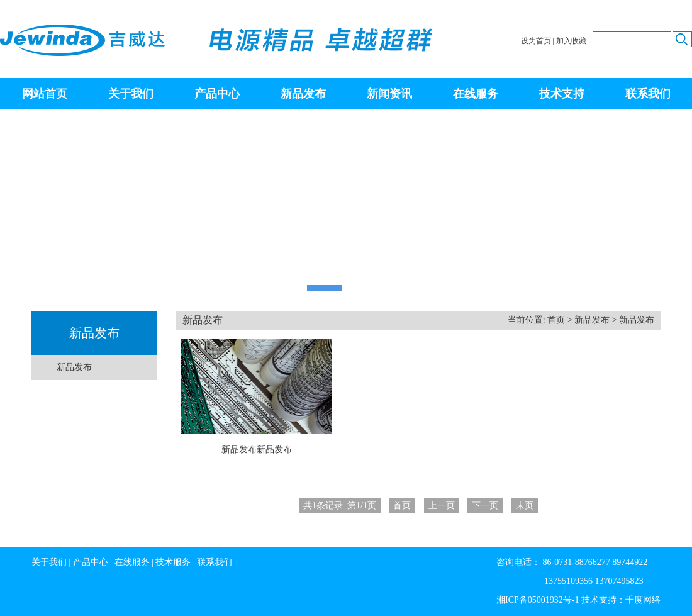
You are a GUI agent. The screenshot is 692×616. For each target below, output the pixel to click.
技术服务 (173, 562)
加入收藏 (571, 41)
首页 (556, 320)
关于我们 (131, 94)
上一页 (442, 506)
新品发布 (303, 94)
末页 (525, 506)
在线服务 (476, 94)
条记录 (340, 506)
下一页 (485, 506)
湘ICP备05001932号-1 (538, 600)
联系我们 (648, 94)
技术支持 (562, 94)
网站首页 (45, 94)
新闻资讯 (389, 94)
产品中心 (217, 94)
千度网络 (643, 600)
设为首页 (536, 41)
